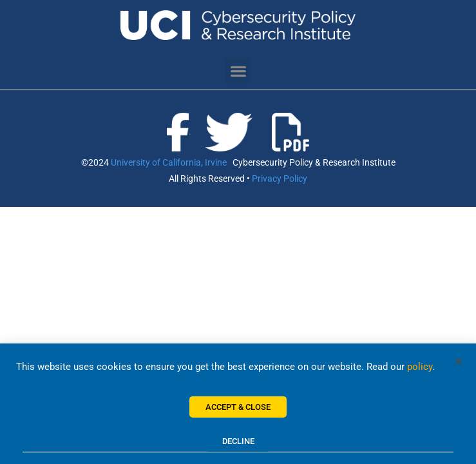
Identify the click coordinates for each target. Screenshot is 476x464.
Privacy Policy (280, 179)
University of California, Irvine (169, 162)
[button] (238, 71)
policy (420, 371)
